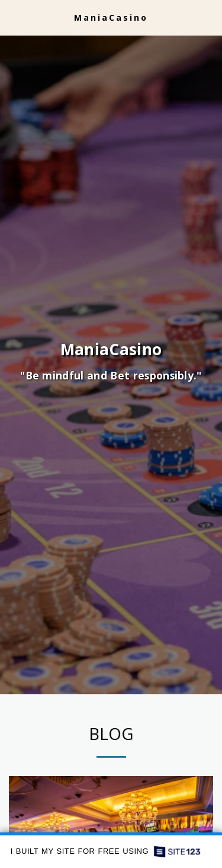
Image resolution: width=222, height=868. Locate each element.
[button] (13, 17)
